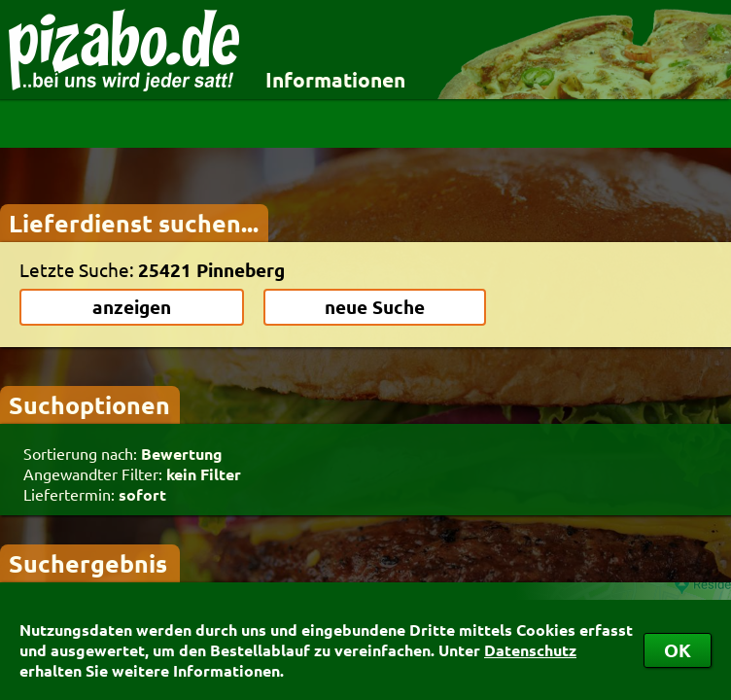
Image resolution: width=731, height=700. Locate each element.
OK (678, 650)
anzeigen (132, 307)
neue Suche (375, 307)
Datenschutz (530, 650)
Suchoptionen (89, 404)
